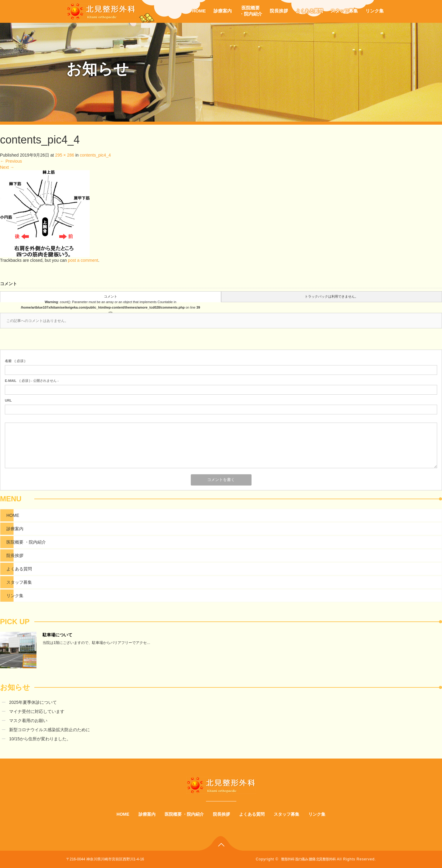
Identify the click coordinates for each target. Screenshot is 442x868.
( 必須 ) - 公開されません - (32, 381)
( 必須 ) (15, 361)
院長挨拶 (279, 11)
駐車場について (57, 635)
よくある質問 (309, 11)
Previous (11, 161)
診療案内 (223, 11)
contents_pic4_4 (95, 155)
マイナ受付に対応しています (37, 711)
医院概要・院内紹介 (251, 11)
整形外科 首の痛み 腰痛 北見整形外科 (308, 859)
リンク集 (375, 11)
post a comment (83, 260)
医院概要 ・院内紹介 (26, 542)
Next (7, 167)
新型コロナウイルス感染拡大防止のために (50, 730)
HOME (199, 11)
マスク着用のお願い (28, 721)
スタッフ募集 (344, 11)
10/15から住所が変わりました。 (40, 739)
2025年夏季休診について (33, 702)
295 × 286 (65, 155)
